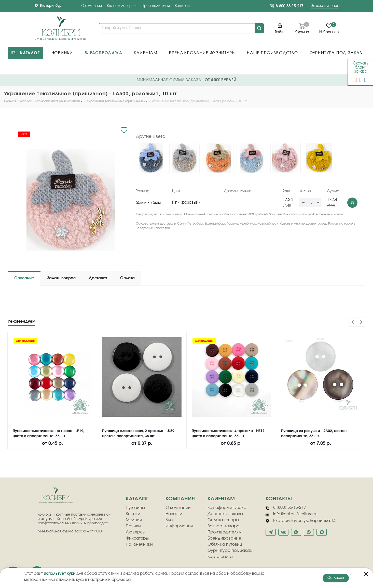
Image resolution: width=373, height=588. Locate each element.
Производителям (156, 6)
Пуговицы (135, 508)
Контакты (182, 6)
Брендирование (224, 538)
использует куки (60, 574)
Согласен (336, 578)
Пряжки (133, 526)
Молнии (134, 520)
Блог (170, 520)
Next (361, 322)
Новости (174, 514)
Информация (179, 526)
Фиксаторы (137, 538)
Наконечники (139, 544)
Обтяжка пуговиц (225, 544)
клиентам (221, 499)
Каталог (137, 499)
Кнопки (133, 514)
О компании (92, 6)
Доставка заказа (225, 514)
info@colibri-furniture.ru (292, 514)
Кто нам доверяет (122, 6)
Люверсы (136, 532)
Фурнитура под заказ (230, 551)
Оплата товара (223, 520)
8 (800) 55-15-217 (286, 508)
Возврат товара (224, 526)
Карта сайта (220, 557)
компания (180, 499)
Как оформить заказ (228, 508)
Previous (353, 322)
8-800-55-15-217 (289, 6)
